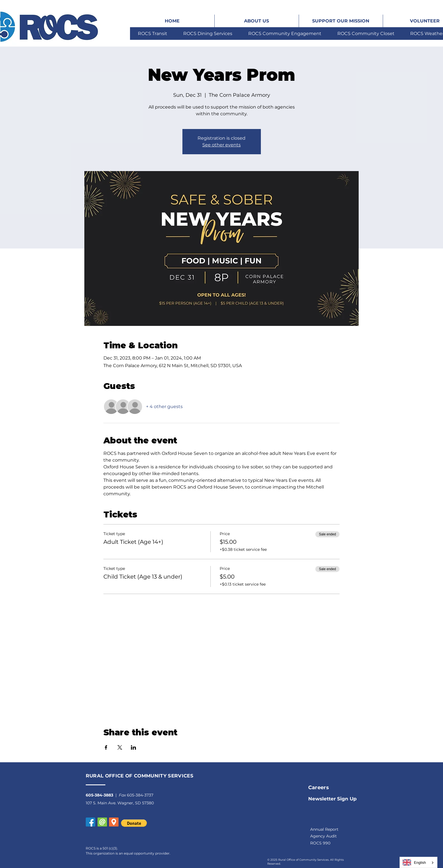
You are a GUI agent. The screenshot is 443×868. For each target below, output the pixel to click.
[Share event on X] (120, 747)
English (414, 862)
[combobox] (418, 862)
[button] (114, 822)
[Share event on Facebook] (106, 747)
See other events (221, 145)
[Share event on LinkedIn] (134, 747)
